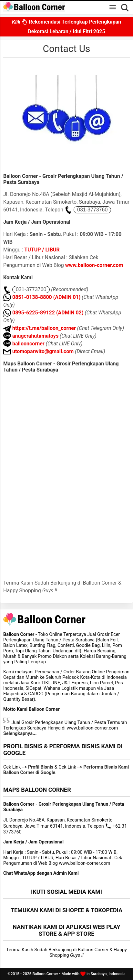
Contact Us (66, 49)
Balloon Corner (45, 974)
